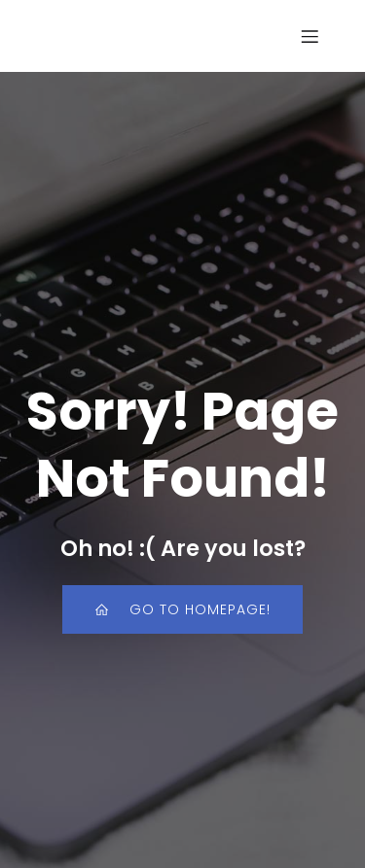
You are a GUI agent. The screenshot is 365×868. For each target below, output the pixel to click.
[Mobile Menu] (310, 36)
